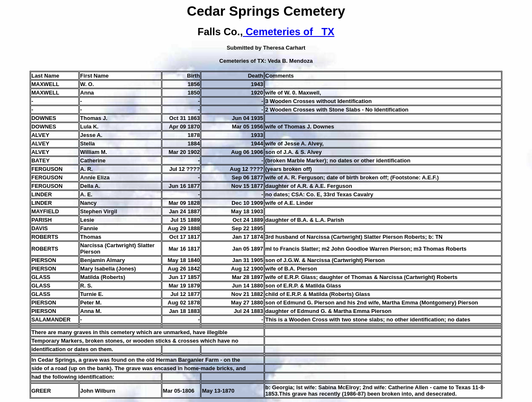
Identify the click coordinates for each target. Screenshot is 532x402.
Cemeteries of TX (289, 32)
